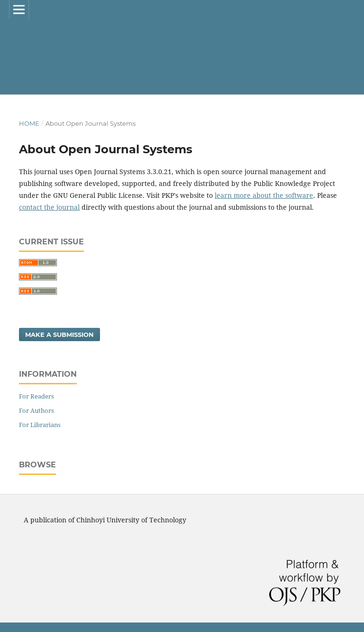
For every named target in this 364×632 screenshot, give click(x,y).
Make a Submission (59, 335)
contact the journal (49, 207)
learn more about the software (264, 195)
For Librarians (40, 425)
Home (29, 123)
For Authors (36, 410)
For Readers (36, 396)
